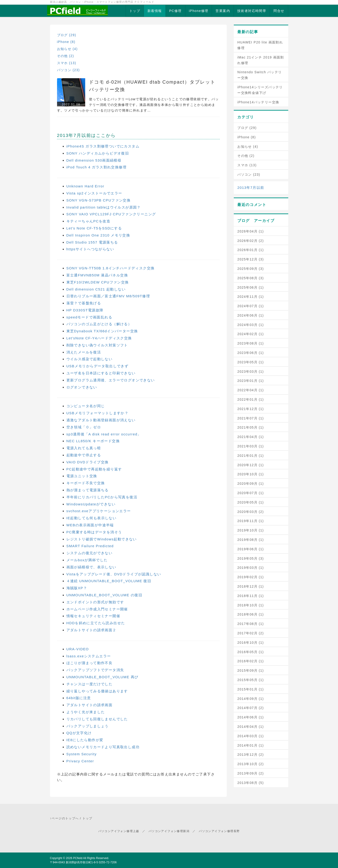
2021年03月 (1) (251, 446)
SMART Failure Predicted (90, 546)
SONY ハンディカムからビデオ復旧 (98, 153)
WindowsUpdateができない (91, 504)
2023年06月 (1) (251, 353)
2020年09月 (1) (251, 484)
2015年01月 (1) (251, 689)
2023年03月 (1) (251, 372)
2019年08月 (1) (251, 540)
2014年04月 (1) (251, 727)
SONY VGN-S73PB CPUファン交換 (99, 200)
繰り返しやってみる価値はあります (97, 691)
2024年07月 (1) (251, 306)
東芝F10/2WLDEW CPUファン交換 (98, 282)
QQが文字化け (79, 733)
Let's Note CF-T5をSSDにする (94, 228)
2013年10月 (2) (251, 764)
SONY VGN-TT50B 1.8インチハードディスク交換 (111, 268)
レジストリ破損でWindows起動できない (102, 539)
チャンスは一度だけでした (90, 684)
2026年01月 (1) (251, 250)
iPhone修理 (199, 11)
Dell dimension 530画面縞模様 (94, 160)
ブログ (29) (67, 35)
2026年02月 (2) (251, 241)
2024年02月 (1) (251, 334)
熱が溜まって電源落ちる (88, 490)
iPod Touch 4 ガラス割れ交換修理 (96, 167)
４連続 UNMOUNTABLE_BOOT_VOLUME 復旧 (109, 581)
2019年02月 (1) (251, 577)
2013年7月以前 (251, 188)
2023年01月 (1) (251, 381)
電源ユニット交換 (82, 476)
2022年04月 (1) (251, 390)
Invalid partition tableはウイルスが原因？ (104, 207)
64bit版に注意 (79, 698)
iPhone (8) (66, 42)
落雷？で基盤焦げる (84, 303)
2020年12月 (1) (251, 465)
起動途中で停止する (84, 455)
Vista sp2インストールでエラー (94, 193)
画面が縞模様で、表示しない (91, 567)
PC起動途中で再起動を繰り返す (94, 469)
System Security (82, 754)
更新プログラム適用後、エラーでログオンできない (111, 380)
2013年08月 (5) (251, 783)
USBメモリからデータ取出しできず (98, 366)
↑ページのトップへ (64, 818)
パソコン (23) (68, 70)
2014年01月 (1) (251, 745)
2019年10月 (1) (251, 530)
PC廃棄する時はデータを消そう (94, 532)
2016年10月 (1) (251, 643)
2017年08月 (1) (251, 624)
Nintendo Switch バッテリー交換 (259, 75)
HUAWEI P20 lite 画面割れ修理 (260, 45)
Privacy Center (80, 761)
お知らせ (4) (67, 49)
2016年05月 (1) (251, 652)
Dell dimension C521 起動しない (96, 289)
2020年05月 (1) (251, 502)
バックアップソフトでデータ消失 (95, 670)
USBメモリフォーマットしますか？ (98, 413)
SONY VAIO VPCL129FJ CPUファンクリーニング (111, 214)
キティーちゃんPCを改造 (88, 221)
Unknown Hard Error (85, 186)
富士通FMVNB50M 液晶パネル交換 (97, 275)
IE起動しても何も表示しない (92, 518)
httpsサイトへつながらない (90, 249)
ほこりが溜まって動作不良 (90, 663)
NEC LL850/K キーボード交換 (93, 441)
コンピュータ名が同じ (86, 406)
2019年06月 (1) (251, 549)
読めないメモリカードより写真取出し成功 (103, 747)
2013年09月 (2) (251, 773)
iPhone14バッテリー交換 (258, 102)
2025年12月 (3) (251, 259)
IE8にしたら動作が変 (85, 740)
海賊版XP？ (77, 588)
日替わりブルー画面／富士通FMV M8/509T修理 (108, 296)
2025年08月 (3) (251, 278)
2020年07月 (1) (251, 493)
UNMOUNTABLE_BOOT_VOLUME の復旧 (104, 595)
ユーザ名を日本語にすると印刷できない (101, 373)
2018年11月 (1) (251, 596)
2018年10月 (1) (251, 605)
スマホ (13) (67, 63)
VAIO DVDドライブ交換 (88, 462)
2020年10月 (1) (251, 474)
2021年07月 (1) (251, 418)
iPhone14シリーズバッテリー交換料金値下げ (260, 90)
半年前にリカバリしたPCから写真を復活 (102, 497)
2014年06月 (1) (251, 717)
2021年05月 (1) (251, 427)
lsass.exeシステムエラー (89, 656)
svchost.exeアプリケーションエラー (99, 511)
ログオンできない (82, 387)
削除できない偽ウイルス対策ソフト (97, 345)
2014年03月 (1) (251, 736)
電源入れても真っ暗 (84, 448)
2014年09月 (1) (251, 699)
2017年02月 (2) (251, 633)
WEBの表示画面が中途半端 (90, 525)
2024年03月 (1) (251, 325)
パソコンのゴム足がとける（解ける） (99, 324)
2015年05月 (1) (251, 680)
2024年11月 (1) (251, 297)
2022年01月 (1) (251, 399)
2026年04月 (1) (251, 231)
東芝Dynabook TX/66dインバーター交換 (102, 331)
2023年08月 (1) (251, 343)
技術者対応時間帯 (252, 11)
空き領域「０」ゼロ (84, 427)
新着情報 (155, 11)
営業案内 (223, 11)
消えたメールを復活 (84, 352)
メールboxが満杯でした (87, 560)
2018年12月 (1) (251, 586)
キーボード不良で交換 (86, 483)
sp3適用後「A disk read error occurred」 (104, 434)
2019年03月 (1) (251, 568)
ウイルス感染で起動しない (90, 359)
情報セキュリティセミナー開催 (93, 616)
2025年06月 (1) (251, 287)
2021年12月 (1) (251, 409)
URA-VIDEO (78, 649)
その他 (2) (66, 56)
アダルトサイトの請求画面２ (91, 630)
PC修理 (175, 11)
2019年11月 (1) (251, 521)
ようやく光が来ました (86, 712)
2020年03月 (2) (251, 512)
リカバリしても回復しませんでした (97, 719)
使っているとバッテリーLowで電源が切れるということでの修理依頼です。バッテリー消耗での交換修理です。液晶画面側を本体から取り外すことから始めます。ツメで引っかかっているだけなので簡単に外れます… (138, 105)
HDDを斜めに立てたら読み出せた (96, 623)
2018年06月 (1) (251, 614)
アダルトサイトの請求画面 (90, 705)
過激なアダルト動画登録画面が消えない (101, 420)
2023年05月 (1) (251, 362)
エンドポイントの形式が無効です (95, 602)
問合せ (279, 11)
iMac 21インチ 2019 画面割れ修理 (261, 60)
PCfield (78, 858)
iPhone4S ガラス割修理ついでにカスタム (103, 146)
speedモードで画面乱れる (89, 317)
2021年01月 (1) (251, 456)
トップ (135, 11)
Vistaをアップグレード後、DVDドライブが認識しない (114, 574)
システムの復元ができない (90, 553)
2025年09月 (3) (251, 269)
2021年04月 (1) (251, 437)
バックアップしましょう (88, 726)
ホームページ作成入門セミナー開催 (97, 609)
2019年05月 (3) (251, 558)
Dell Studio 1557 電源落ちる (92, 242)
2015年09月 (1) (251, 670)
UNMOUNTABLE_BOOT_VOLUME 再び (102, 677)
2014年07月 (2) (251, 708)
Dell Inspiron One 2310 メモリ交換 (98, 235)
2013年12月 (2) (251, 755)
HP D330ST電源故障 (85, 310)
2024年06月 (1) (251, 315)
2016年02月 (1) (251, 661)
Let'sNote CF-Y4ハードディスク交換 (99, 338)
